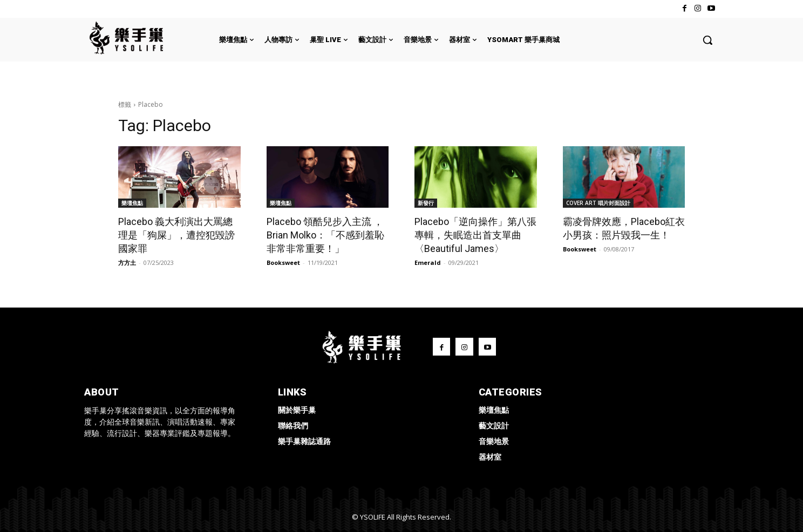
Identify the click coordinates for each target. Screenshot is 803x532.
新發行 (426, 203)
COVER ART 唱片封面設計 (598, 203)
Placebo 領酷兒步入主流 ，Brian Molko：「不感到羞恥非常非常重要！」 (325, 235)
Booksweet (283, 262)
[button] (707, 40)
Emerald (428, 262)
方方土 (127, 262)
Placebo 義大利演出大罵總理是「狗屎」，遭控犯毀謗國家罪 (176, 235)
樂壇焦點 (132, 203)
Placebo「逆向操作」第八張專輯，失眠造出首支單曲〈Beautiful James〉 (475, 235)
